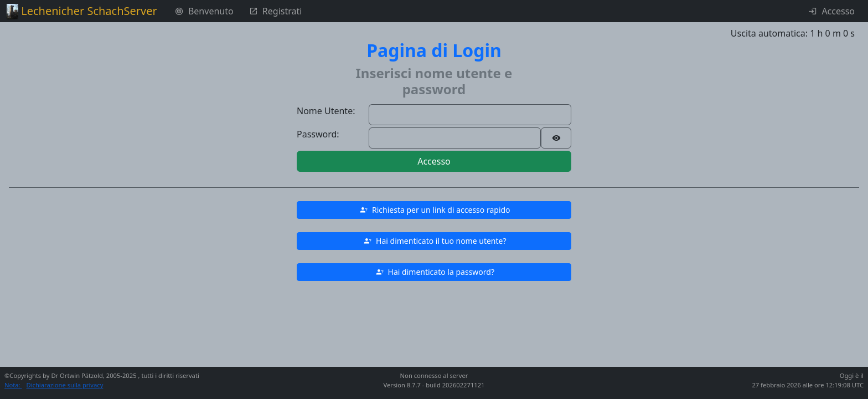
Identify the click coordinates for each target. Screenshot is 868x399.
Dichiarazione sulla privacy (65, 385)
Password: (318, 134)
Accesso (434, 161)
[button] (434, 210)
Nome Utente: (326, 111)
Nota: (13, 385)
